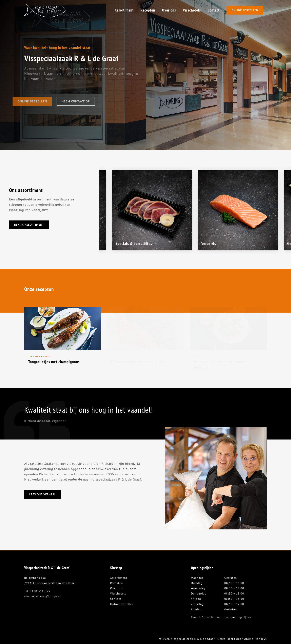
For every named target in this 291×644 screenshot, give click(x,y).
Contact (116, 599)
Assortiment (119, 578)
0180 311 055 (40, 591)
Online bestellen (122, 604)
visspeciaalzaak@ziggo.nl (43, 596)
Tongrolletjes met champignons (54, 362)
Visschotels (118, 593)
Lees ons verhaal (43, 494)
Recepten (117, 583)
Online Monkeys (255, 639)
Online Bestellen (245, 10)
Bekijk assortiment (29, 225)
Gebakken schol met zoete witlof (138, 362)
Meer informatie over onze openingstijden (221, 617)
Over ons (117, 588)
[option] (238, 210)
